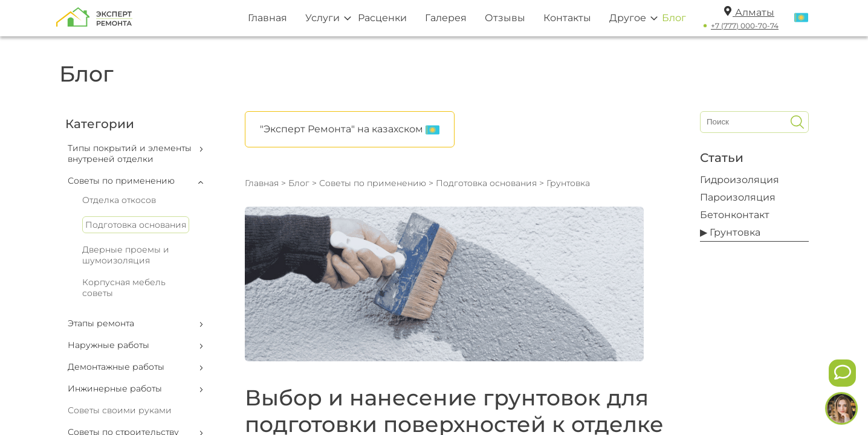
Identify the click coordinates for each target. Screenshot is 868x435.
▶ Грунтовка (730, 232)
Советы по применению (373, 183)
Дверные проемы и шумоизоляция (126, 255)
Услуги (322, 18)
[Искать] (797, 122)
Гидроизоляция (740, 180)
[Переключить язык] (801, 18)
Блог (674, 18)
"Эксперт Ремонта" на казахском (350, 130)
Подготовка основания (136, 225)
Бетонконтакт (735, 215)
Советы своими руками (120, 410)
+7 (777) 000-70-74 (745, 26)
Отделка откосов (119, 200)
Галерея (446, 18)
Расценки (382, 18)
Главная (267, 18)
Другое (628, 18)
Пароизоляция (738, 197)
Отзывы (505, 18)
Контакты (567, 18)
